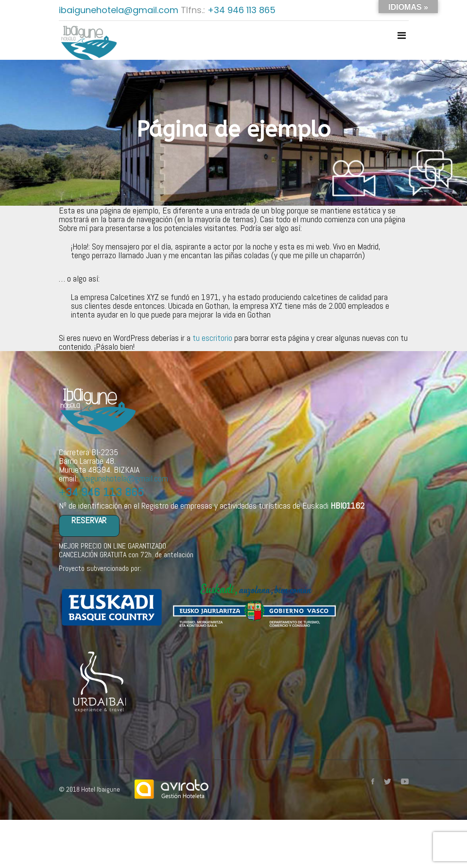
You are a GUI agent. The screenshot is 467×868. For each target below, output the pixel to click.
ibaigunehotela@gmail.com (120, 10)
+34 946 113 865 (242, 10)
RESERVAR (89, 520)
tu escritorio (212, 338)
